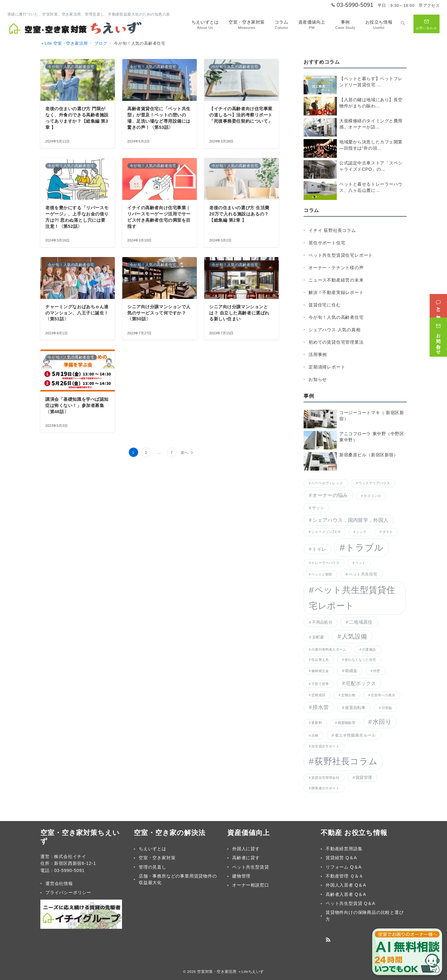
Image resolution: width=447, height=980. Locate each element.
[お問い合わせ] (438, 335)
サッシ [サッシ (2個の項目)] (318, 508)
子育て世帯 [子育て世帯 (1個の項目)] (320, 684)
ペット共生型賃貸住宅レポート (341, 255)
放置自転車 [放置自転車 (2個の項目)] (355, 708)
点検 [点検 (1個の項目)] (315, 735)
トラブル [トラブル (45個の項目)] (364, 547)
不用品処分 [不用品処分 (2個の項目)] (322, 622)
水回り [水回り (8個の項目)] (382, 722)
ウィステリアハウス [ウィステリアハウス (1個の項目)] (374, 483)
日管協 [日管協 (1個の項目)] (387, 708)
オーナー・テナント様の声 (336, 268)
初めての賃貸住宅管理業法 (336, 342)
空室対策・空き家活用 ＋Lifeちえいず (230, 971)
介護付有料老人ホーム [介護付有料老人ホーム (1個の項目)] (329, 649)
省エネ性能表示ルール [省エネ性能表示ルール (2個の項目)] (355, 735)
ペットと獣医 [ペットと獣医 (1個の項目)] (322, 574)
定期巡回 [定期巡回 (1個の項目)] (318, 695)
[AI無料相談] (438, 304)
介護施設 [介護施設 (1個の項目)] (369, 649)
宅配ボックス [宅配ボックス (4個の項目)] (361, 683)
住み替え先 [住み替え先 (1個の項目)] (320, 660)
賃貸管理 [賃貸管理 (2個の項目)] (364, 777)
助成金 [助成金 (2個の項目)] (351, 671)
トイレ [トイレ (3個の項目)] (319, 549)
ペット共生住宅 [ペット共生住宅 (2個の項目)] (363, 574)
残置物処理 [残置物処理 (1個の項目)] (346, 723)
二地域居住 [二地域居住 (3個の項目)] (361, 622)
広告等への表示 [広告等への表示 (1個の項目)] (383, 695)
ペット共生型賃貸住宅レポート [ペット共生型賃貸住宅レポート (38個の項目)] (352, 598)
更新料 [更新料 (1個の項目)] (317, 723)
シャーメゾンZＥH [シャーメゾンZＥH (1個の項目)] (326, 532)
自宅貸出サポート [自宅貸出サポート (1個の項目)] (325, 746)
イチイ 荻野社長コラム (332, 230)
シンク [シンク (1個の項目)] (361, 532)
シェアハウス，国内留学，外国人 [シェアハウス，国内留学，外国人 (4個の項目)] (350, 520)
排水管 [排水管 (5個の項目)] (321, 707)
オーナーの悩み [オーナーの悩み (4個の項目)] (330, 495)
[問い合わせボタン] (427, 24)
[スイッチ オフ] (403, 24)
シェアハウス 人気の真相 (335, 330)
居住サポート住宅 (327, 243)
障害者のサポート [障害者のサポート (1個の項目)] (325, 788)
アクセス (429, 5)
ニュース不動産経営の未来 (336, 280)
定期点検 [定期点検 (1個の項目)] (348, 695)
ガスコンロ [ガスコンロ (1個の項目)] (372, 496)
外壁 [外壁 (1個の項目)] (377, 671)
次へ (185, 452)
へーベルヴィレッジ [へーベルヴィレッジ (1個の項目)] (327, 483)
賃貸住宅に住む (325, 305)
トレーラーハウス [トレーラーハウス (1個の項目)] (325, 563)
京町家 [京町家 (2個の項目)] (318, 637)
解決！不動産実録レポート (336, 292)
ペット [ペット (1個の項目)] (360, 563)
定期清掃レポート (327, 367)
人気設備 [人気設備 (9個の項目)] (354, 636)
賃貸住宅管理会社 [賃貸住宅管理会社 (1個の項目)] (325, 778)
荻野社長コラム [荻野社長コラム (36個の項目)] (346, 761)
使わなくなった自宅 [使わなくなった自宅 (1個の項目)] (360, 660)
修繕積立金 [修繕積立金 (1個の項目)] (320, 671)
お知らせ (318, 379)
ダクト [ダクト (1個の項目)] (388, 532)
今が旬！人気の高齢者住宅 (336, 317)
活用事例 (318, 355)
